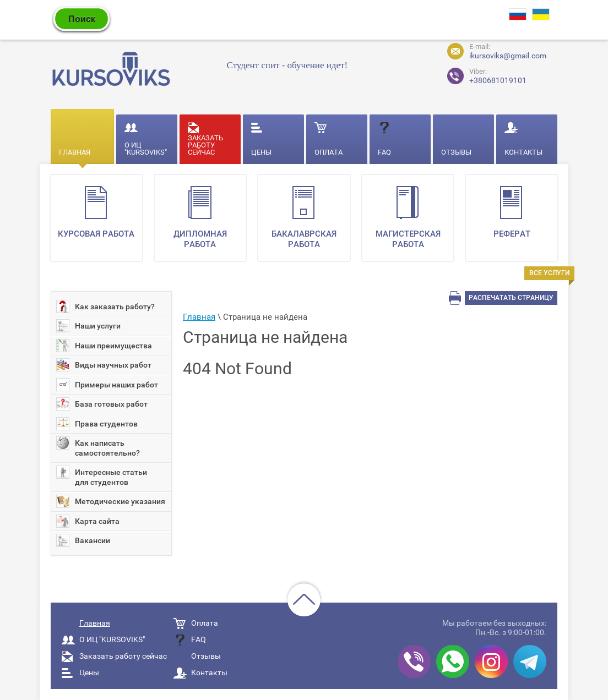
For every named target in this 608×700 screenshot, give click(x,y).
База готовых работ (102, 404)
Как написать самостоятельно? (98, 447)
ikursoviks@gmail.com (508, 56)
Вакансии (83, 540)
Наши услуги (88, 326)
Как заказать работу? (105, 307)
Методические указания (111, 501)
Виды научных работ (104, 365)
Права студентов (97, 424)
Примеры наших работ (107, 385)
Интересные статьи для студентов (102, 476)
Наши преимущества (104, 346)
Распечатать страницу (511, 298)
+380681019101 (477, 75)
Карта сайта (88, 521)
